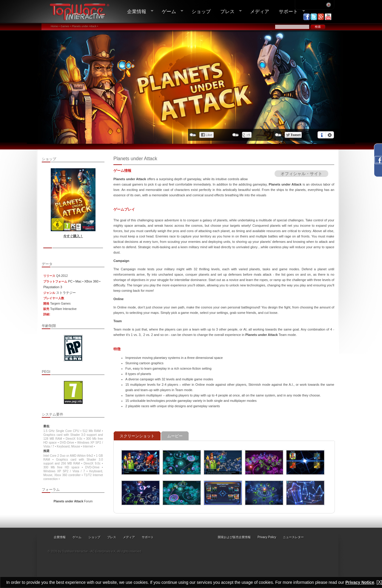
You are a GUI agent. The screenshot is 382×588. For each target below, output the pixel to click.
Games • (66, 26)
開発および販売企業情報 (234, 537)
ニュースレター (293, 537)
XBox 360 (91, 281)
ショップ (201, 11)
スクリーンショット (137, 436)
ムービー (175, 436)
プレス (229, 11)
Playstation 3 (53, 287)
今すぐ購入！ (73, 236)
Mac (78, 281)
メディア (260, 11)
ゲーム (170, 11)
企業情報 (138, 11)
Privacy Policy (267, 537)
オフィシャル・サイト (301, 174)
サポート (289, 11)
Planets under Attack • (85, 26)
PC (70, 281)
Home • (55, 26)
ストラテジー (66, 293)
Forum (73, 501)
